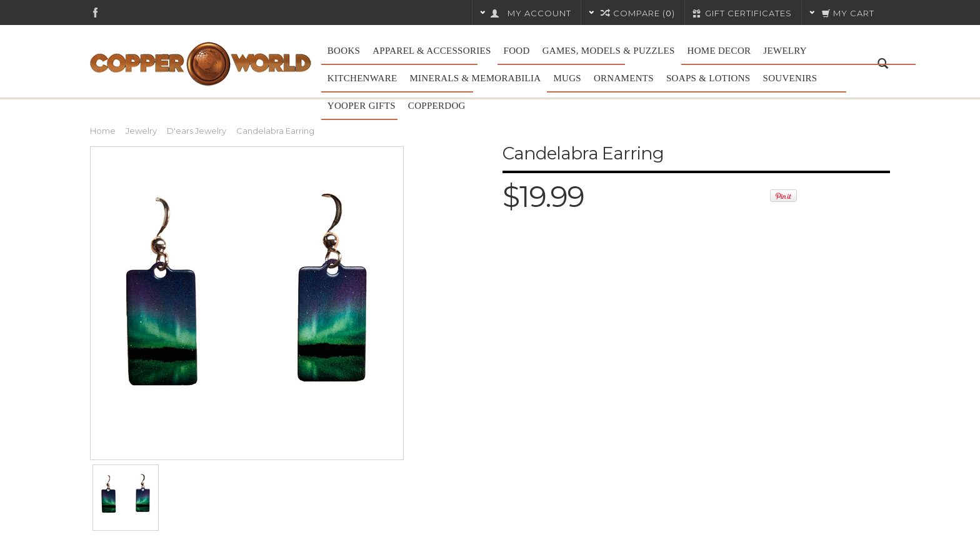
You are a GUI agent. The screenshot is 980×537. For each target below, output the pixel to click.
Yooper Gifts (362, 106)
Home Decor (719, 51)
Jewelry (785, 51)
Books (344, 51)
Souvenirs (790, 78)
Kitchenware (362, 78)
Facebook (95, 12)
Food (517, 51)
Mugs (567, 78)
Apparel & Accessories (432, 51)
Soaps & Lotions (708, 78)
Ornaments (624, 78)
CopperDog (437, 106)
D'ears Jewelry (197, 131)
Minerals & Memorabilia (475, 78)
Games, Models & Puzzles (609, 51)
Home (103, 131)
